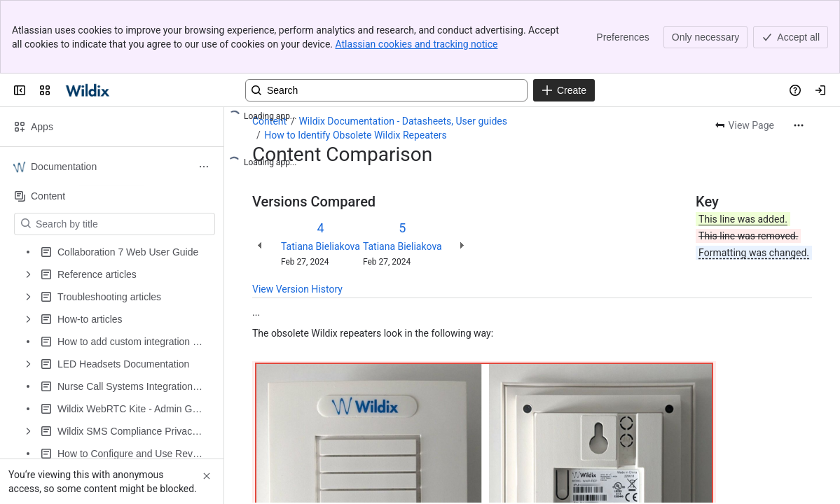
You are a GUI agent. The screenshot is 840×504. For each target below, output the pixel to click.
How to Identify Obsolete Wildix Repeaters (356, 135)
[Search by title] (123, 224)
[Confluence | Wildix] (89, 90)
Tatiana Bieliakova (321, 246)
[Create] (564, 90)
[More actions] (799, 125)
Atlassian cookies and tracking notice (417, 44)
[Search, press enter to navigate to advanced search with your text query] (386, 90)
